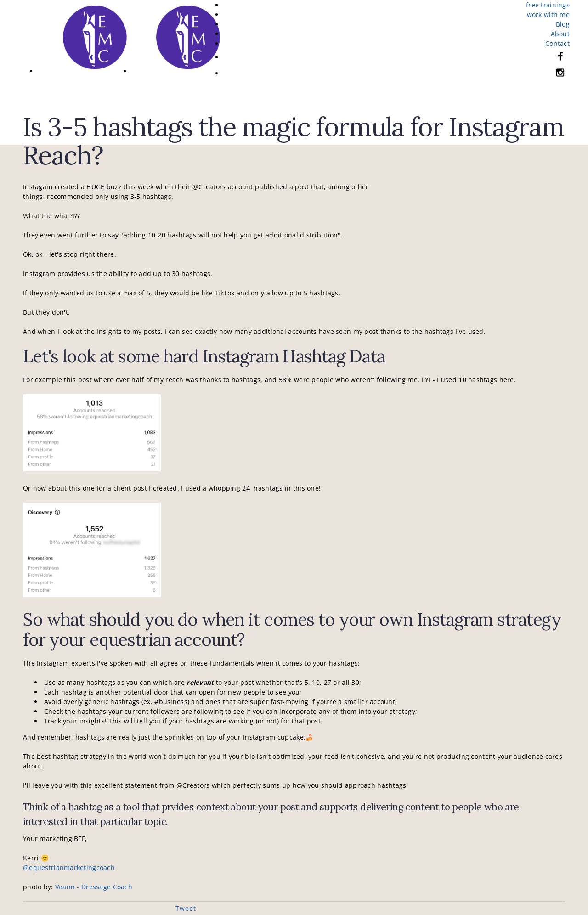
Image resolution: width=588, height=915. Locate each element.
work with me (548, 14)
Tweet (186, 908)
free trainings (548, 5)
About (560, 34)
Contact (557, 43)
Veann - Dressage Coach (94, 887)
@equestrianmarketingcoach (69, 867)
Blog (563, 24)
